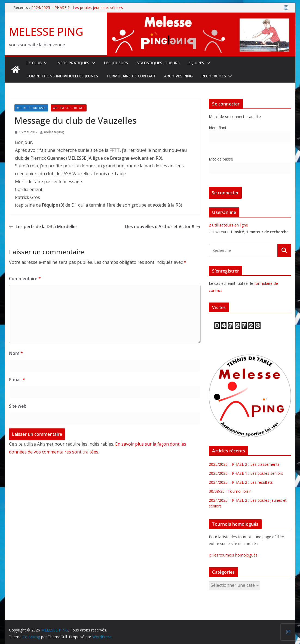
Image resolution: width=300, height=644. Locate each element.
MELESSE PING (46, 31)
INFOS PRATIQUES (73, 63)
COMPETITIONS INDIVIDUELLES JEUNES (62, 76)
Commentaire (25, 279)
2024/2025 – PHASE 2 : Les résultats (241, 482)
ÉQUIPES (196, 63)
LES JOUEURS (116, 63)
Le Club (34, 63)
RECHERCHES (214, 76)
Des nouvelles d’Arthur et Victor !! (163, 226)
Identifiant (218, 128)
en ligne (228, 225)
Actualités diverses (31, 108)
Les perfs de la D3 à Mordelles (43, 226)
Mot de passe (221, 159)
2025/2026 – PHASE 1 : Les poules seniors (246, 473)
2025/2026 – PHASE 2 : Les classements (244, 464)
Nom (16, 353)
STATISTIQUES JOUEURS (158, 63)
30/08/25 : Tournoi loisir (230, 491)
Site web (18, 406)
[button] (45, 63)
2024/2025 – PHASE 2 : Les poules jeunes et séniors (77, 7)
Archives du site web (69, 108)
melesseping (54, 132)
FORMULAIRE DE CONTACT (131, 76)
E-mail (17, 380)
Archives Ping (178, 76)
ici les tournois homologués (233, 555)
